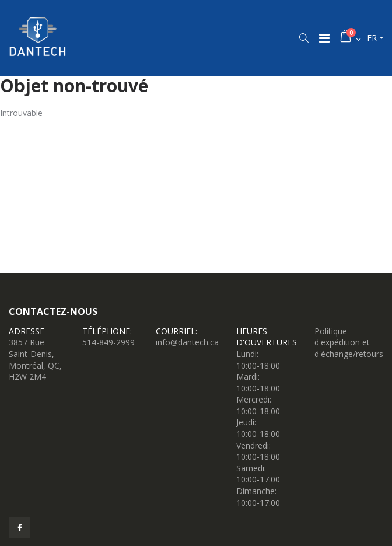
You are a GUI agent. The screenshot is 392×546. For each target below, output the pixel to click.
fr (372, 38)
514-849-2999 (108, 342)
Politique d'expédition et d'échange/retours (349, 342)
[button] (304, 38)
